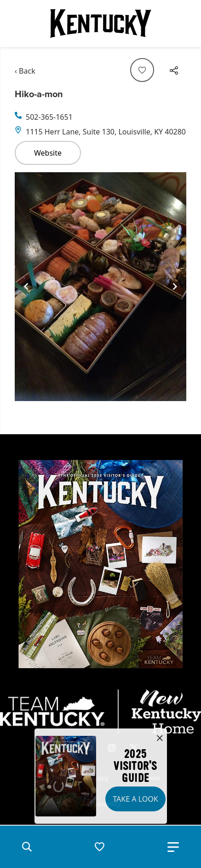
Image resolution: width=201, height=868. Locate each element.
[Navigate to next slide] (175, 286)
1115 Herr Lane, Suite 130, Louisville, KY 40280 (106, 132)
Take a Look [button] (135, 799)
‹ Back (25, 71)
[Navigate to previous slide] (26, 286)
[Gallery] (100, 287)
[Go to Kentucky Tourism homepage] (101, 23)
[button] (27, 847)
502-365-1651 (49, 117)
